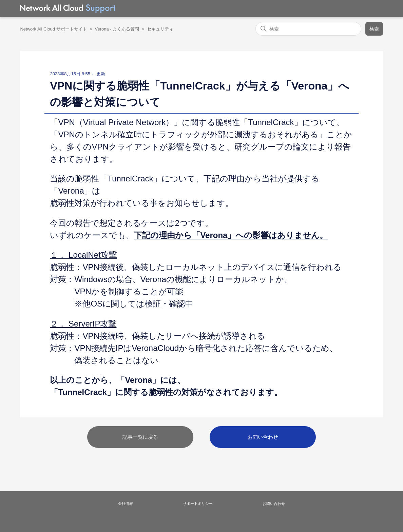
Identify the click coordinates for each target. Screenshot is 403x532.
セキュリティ (160, 29)
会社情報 (126, 504)
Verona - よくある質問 (117, 29)
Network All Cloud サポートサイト (53, 29)
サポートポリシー (198, 504)
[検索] (309, 29)
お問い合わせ (263, 437)
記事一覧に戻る (140, 437)
